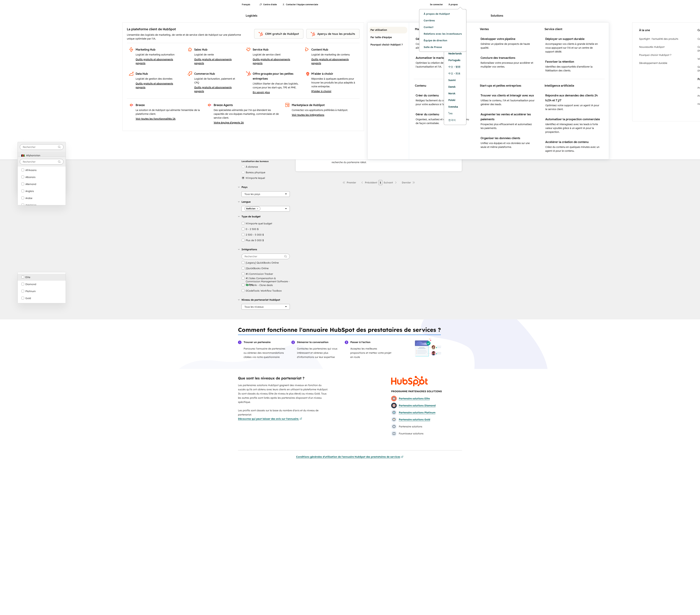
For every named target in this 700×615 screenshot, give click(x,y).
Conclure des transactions (498, 58)
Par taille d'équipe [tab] (388, 37)
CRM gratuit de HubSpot (279, 34)
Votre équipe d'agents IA (229, 123)
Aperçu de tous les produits (333, 34)
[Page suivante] (390, 183)
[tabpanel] (509, 91)
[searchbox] (266, 256)
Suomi (452, 80)
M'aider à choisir (321, 91)
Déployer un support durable (565, 39)
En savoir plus (261, 92)
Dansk (452, 87)
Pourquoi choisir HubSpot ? (655, 55)
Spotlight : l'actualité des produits (659, 39)
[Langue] (266, 209)
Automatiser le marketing (433, 58)
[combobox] (42, 147)
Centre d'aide (268, 5)
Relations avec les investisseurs (443, 34)
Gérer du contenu (427, 114)
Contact (428, 27)
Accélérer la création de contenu (567, 142)
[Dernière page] (408, 183)
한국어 (452, 120)
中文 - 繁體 (454, 67)
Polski (452, 100)
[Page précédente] (369, 183)
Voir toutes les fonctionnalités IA (156, 119)
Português (454, 60)
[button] (264, 187)
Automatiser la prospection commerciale (573, 119)
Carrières (429, 20)
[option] (42, 155)
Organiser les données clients (500, 138)
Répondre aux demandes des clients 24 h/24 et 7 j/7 (572, 98)
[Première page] (349, 183)
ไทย (450, 113)
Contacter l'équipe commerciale (300, 5)
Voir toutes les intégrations (308, 115)
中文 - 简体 (454, 74)
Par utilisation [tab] (388, 30)
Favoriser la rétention (560, 62)
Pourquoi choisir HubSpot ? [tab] (388, 45)
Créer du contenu (427, 95)
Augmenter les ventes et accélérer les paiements (506, 117)
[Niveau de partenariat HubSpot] (266, 307)
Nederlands (455, 54)
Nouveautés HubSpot (652, 47)
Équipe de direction (435, 40)
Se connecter (436, 5)
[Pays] (266, 194)
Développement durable (653, 63)
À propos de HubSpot (437, 14)
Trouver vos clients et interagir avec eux (507, 95)
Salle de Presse (433, 47)
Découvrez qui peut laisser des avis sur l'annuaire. (270, 419)
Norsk (452, 94)
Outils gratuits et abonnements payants (154, 61)
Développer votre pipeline (498, 39)
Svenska (453, 107)
